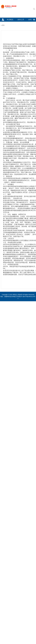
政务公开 (21, 20)
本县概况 (10, 20)
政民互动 (32, 20)
